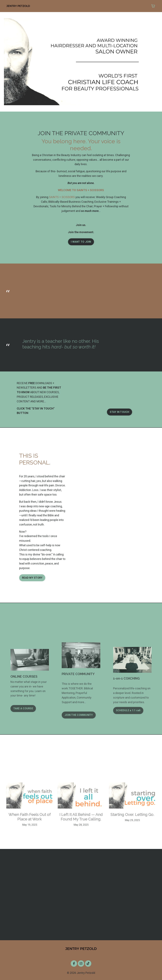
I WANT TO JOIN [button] (81, 242)
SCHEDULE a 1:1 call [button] (128, 710)
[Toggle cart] (153, 6)
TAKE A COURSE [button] (23, 708)
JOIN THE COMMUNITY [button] (79, 715)
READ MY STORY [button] (32, 578)
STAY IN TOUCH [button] (119, 412)
